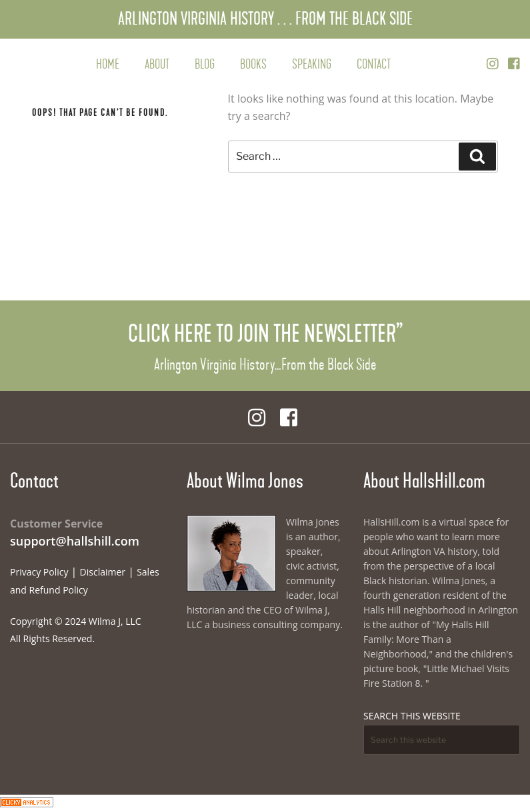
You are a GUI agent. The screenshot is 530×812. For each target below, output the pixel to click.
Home (108, 64)
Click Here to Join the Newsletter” (265, 334)
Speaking (312, 64)
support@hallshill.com (75, 541)
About (157, 64)
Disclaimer (103, 572)
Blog (205, 64)
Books (253, 64)
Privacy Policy (39, 572)
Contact (374, 64)
